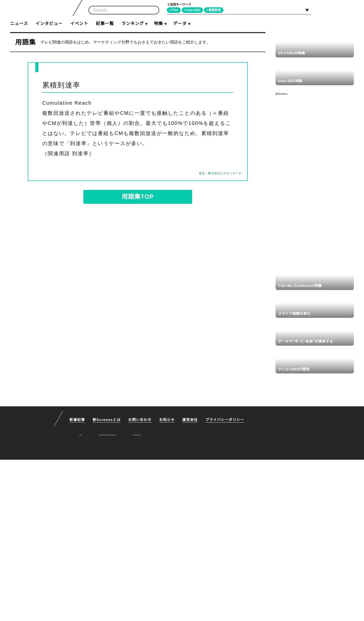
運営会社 (191, 581)
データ (180, 24)
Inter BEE (195, 10)
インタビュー (49, 24)
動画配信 (217, 10)
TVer (176, 10)
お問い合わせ (141, 581)
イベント (79, 24)
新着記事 (77, 581)
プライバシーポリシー (226, 581)
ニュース (19, 24)
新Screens (281, 94)
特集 (158, 24)
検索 (154, 10)
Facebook (336, 10)
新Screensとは (107, 581)
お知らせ (168, 581)
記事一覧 (105, 24)
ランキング (132, 24)
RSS (348, 10)
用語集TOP (138, 197)
